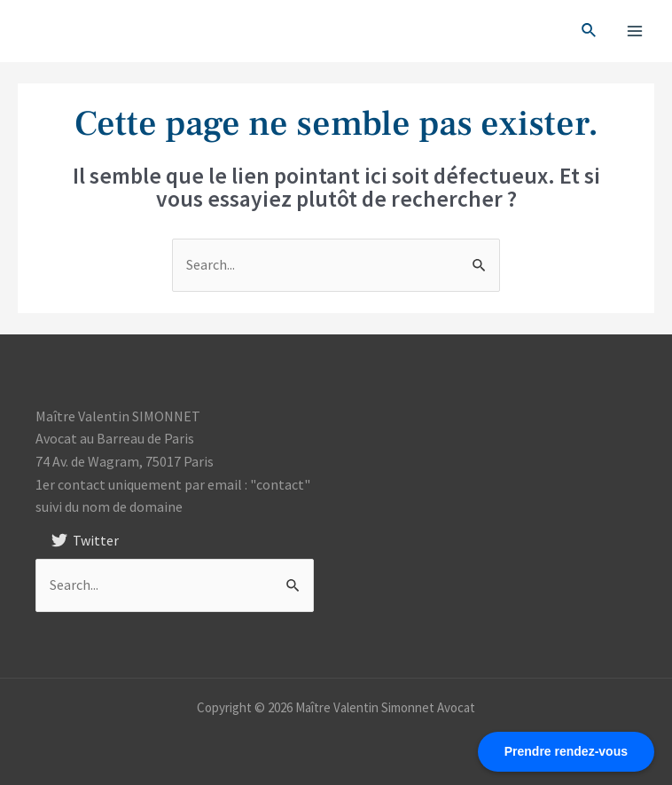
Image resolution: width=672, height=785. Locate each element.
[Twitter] (86, 540)
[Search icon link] (590, 31)
